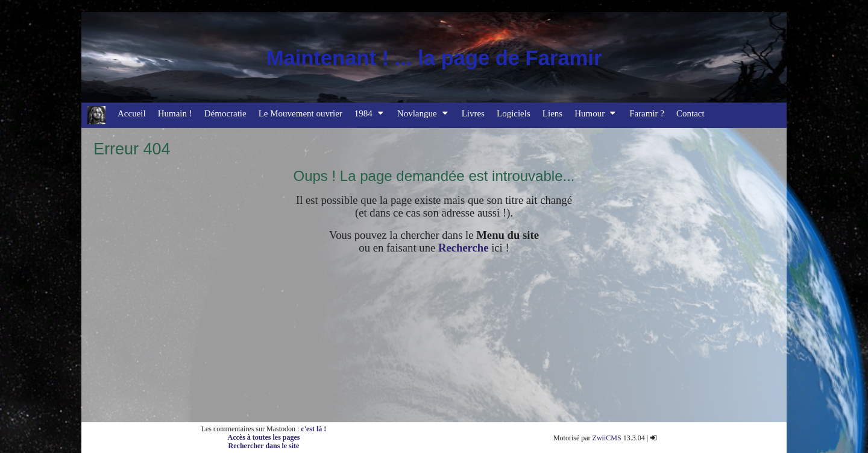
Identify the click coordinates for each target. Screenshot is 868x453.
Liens (552, 113)
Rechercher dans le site (264, 446)
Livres (473, 113)
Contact (690, 113)
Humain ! (175, 113)
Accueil (132, 113)
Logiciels (514, 113)
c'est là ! (313, 429)
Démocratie (225, 113)
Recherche (464, 248)
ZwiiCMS (607, 438)
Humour (596, 113)
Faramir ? (647, 113)
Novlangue (423, 113)
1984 (370, 113)
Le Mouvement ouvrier (300, 113)
